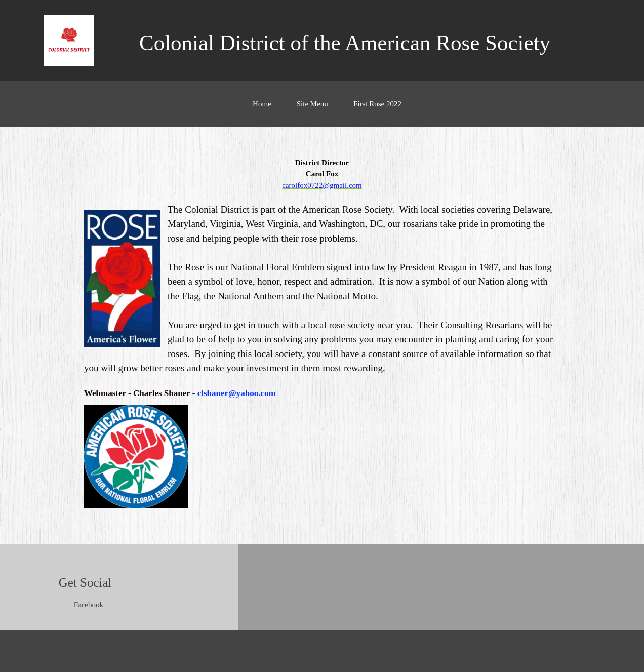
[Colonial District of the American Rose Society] (69, 41)
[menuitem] (262, 109)
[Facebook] (86, 605)
